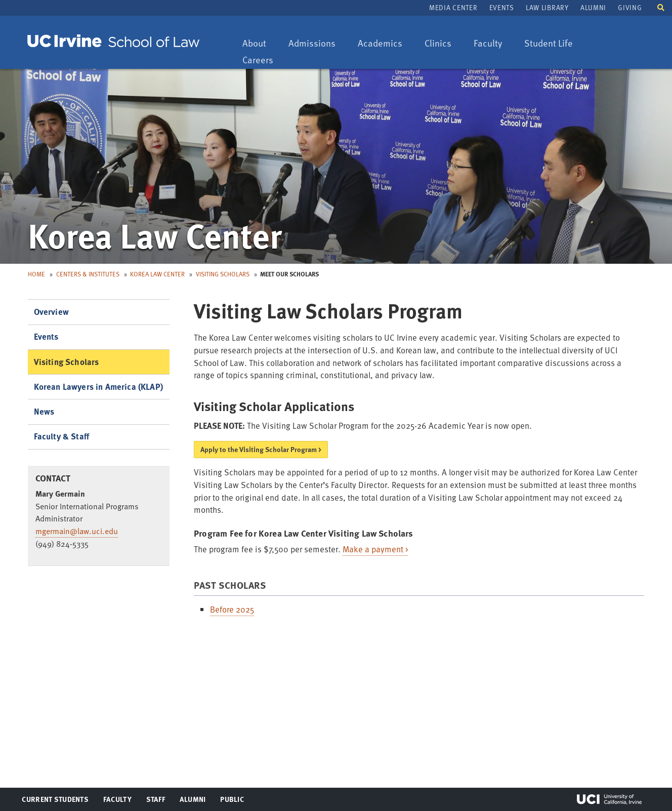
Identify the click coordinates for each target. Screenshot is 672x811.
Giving (630, 7)
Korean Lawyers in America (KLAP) (98, 387)
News (44, 411)
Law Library (547, 7)
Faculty (493, 44)
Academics (380, 44)
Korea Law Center (157, 274)
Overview (51, 312)
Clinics (443, 44)
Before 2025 (232, 609)
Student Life (548, 44)
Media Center (453, 7)
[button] (661, 7)
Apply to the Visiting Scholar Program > (261, 449)
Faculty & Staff (62, 436)
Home (36, 274)
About (259, 44)
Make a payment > (375, 549)
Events (502, 7)
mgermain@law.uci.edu (77, 531)
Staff (159, 801)
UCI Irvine (609, 799)
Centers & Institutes (88, 274)
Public (233, 801)
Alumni (593, 7)
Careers (263, 60)
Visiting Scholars (223, 274)
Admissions (312, 44)
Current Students (55, 801)
